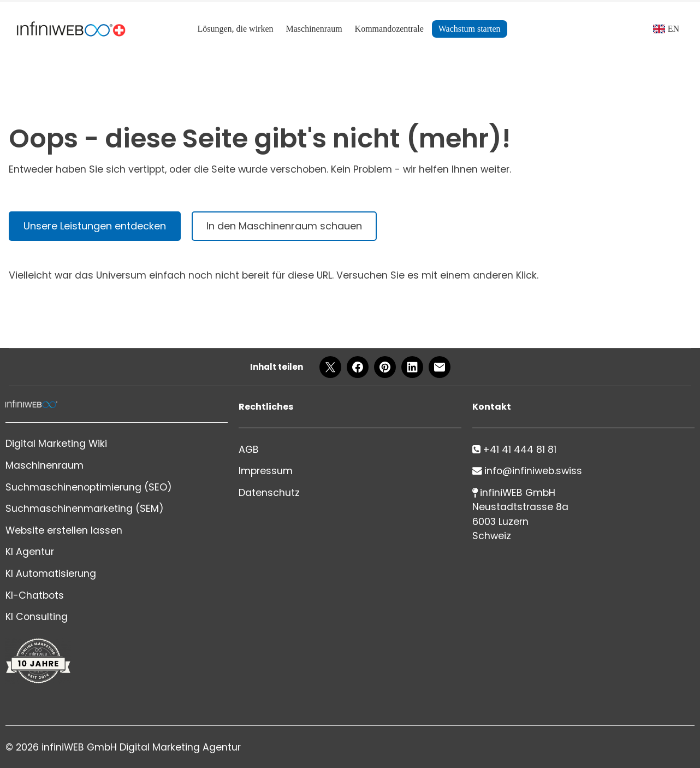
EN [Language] (674, 29)
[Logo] (71, 29)
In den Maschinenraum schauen (284, 226)
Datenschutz (269, 493)
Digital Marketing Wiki (56, 444)
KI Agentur (30, 552)
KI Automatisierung (51, 574)
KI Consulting (37, 617)
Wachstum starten (470, 29)
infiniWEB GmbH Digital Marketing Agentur (141, 747)
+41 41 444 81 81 (520, 450)
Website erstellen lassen (64, 530)
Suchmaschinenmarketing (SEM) (85, 509)
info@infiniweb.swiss (533, 471)
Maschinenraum (314, 29)
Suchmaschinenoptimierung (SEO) (89, 487)
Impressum (266, 471)
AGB (249, 450)
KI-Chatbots (35, 595)
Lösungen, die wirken (235, 29)
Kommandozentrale (389, 29)
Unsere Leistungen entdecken (95, 226)
